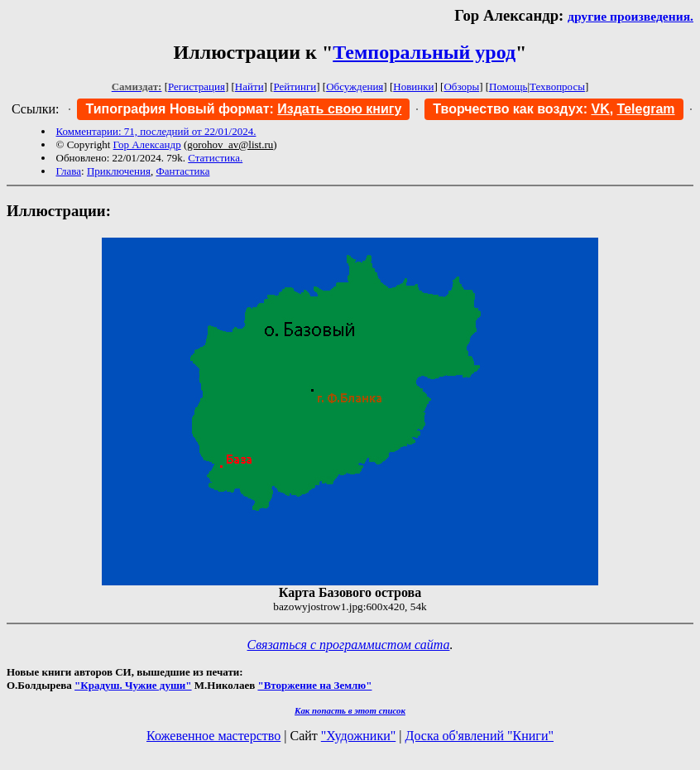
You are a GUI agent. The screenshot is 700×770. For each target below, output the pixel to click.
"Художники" (358, 736)
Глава (69, 171)
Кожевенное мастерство (213, 736)
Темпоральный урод (424, 52)
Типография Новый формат (177, 109)
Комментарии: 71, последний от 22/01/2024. (156, 131)
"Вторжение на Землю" (314, 685)
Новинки (413, 87)
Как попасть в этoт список (350, 710)
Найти (249, 87)
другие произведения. (630, 16)
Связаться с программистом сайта (349, 645)
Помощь (508, 87)
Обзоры (461, 87)
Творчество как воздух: (521, 109)
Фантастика (183, 171)
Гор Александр (147, 144)
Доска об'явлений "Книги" (479, 736)
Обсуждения (355, 87)
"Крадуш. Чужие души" (133, 685)
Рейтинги (295, 87)
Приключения (119, 171)
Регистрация (197, 87)
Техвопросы (557, 87)
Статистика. (215, 158)
